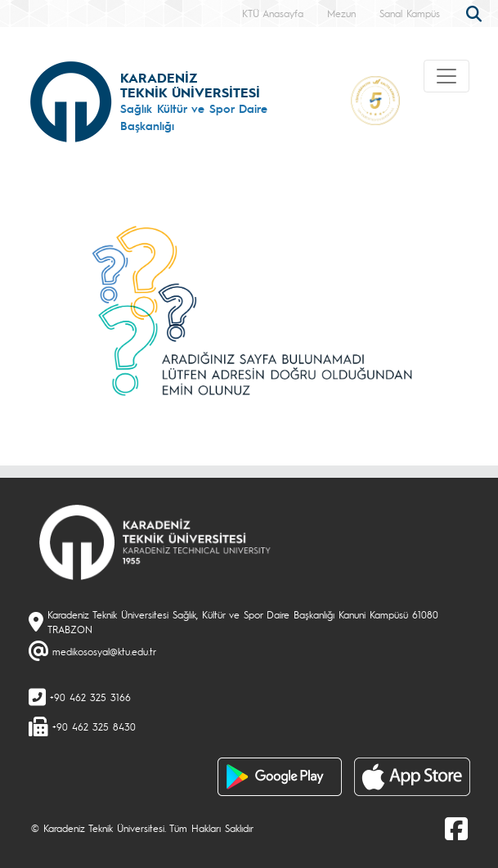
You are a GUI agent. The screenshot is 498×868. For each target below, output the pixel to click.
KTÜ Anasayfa (273, 13)
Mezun (341, 13)
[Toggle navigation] (446, 76)
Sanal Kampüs (410, 13)
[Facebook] (456, 828)
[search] (476, 12)
